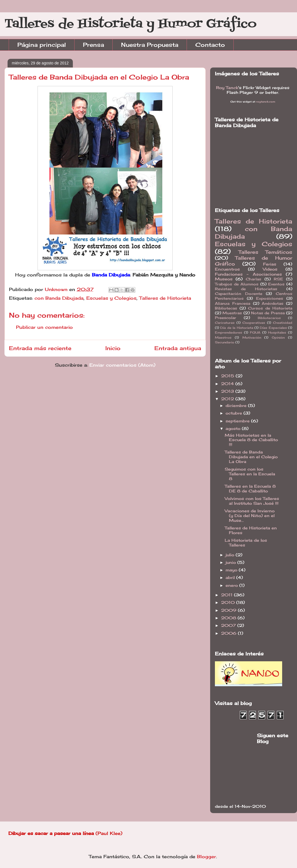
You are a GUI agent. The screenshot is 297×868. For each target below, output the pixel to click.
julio (231, 555)
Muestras (232, 313)
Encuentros (227, 269)
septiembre (238, 421)
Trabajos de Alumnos (237, 284)
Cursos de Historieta (270, 308)
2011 (228, 595)
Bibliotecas (226, 308)
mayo (232, 570)
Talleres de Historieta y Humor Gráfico (130, 24)
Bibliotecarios (269, 318)
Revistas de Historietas (246, 289)
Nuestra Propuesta (150, 45)
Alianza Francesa (233, 303)
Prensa (93, 45)
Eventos (276, 284)
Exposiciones (270, 298)
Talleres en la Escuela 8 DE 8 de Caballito (250, 488)
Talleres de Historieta (165, 298)
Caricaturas (225, 323)
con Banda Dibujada (59, 298)
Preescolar (226, 318)
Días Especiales (273, 328)
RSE (278, 279)
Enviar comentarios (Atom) (122, 365)
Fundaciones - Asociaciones (248, 274)
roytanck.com (266, 102)
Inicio (113, 348)
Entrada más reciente (40, 348)
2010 (229, 602)
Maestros (223, 338)
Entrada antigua (178, 348)
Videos (270, 269)
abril (231, 577)
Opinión (278, 338)
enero (232, 585)
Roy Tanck (227, 88)
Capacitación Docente (239, 294)
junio (231, 562)
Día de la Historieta (237, 328)
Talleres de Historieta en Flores (251, 530)
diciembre (237, 405)
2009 (229, 610)
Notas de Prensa (268, 313)
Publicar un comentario (44, 327)
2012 (228, 399)
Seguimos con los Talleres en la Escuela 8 (250, 474)
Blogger (206, 857)
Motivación (252, 338)
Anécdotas (272, 303)
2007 (229, 625)
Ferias (270, 264)
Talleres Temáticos (265, 252)
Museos (224, 279)
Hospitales (277, 332)
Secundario (225, 342)
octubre (235, 413)
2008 (229, 618)
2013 (228, 391)
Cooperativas (254, 323)
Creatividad (283, 323)
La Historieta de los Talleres (246, 543)
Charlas (253, 279)
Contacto (210, 45)
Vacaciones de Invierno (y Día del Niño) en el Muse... (250, 516)
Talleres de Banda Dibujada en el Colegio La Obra (251, 457)
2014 (228, 384)
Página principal (42, 45)
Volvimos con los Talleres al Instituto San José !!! (252, 501)
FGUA (255, 332)
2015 (228, 376)
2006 (229, 633)
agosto (234, 428)
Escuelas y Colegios (111, 298)
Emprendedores (228, 332)
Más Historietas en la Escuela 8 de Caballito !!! (251, 440)
